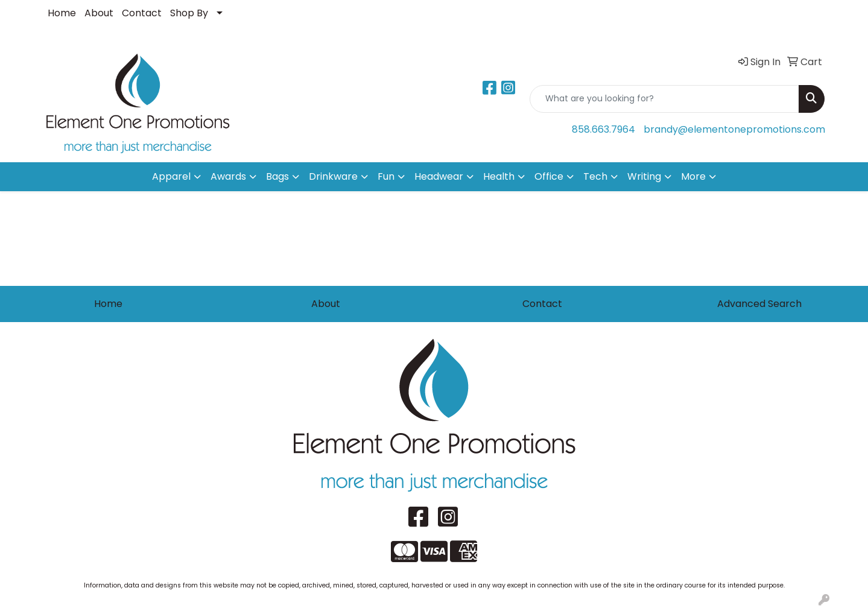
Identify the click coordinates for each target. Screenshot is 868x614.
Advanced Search (759, 304)
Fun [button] (386, 176)
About (99, 13)
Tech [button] (595, 176)
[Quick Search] (664, 99)
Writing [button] (644, 176)
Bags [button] (277, 176)
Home (62, 13)
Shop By (189, 13)
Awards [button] (228, 176)
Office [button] (549, 176)
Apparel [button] (171, 176)
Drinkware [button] (333, 176)
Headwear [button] (439, 176)
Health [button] (499, 176)
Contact (142, 13)
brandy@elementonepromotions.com (734, 129)
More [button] (693, 176)
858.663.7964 (603, 129)
